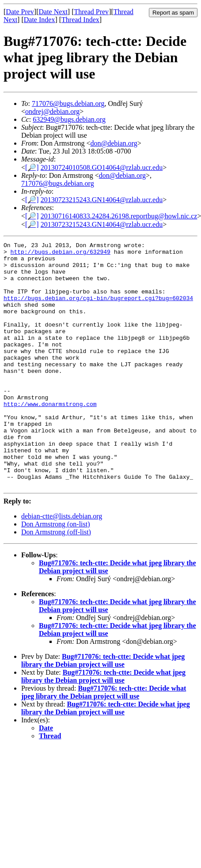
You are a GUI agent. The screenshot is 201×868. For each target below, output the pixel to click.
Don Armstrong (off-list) (56, 581)
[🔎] (32, 167)
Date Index (40, 20)
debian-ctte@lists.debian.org (62, 565)
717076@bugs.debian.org (68, 103)
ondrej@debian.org (52, 111)
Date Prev (20, 12)
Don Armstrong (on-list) (56, 573)
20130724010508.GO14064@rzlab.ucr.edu (102, 167)
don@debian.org (114, 143)
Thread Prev (91, 12)
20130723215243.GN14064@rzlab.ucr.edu (102, 200)
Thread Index (80, 20)
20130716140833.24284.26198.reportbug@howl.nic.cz (119, 216)
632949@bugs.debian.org (69, 119)
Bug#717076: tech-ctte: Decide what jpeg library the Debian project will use (103, 709)
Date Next (53, 12)
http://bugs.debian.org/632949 (61, 254)
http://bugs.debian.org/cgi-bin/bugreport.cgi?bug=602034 (98, 310)
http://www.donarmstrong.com (50, 437)
